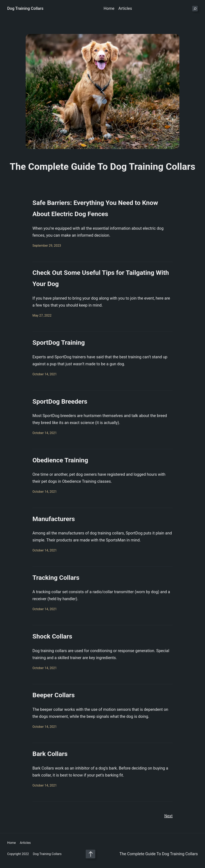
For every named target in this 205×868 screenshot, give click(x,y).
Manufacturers (54, 519)
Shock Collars (52, 636)
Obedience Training (60, 460)
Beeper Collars (54, 695)
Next (168, 816)
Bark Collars (50, 754)
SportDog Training (59, 343)
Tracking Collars (56, 578)
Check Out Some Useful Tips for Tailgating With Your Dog (101, 278)
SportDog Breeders (60, 401)
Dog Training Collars (25, 8)
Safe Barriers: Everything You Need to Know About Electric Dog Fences (95, 208)
